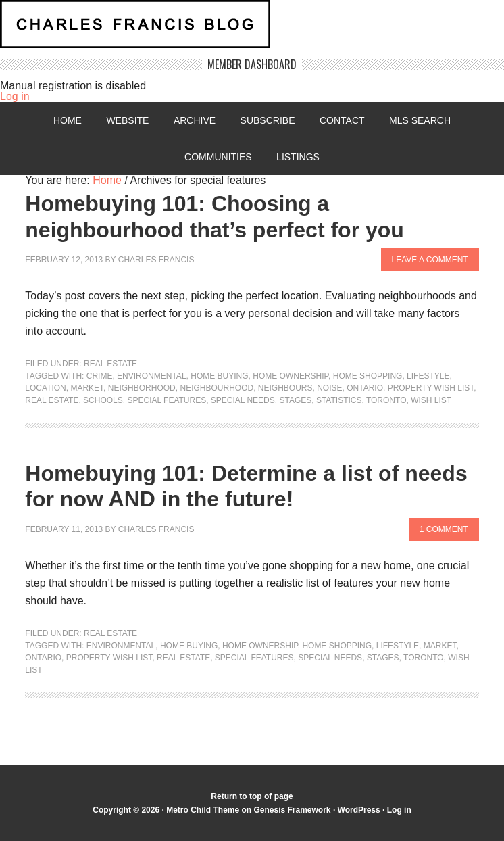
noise (329, 388)
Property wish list (431, 388)
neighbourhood (217, 388)
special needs (243, 400)
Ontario (365, 388)
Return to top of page (252, 796)
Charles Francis (156, 260)
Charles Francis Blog (252, 29)
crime (100, 376)
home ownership (291, 376)
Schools (103, 400)
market (87, 388)
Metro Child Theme (203, 810)
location (45, 388)
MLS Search (420, 120)
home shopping (368, 376)
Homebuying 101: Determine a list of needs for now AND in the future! (246, 486)
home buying (219, 376)
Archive (195, 120)
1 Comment (444, 529)
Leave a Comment (430, 260)
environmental (151, 376)
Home (68, 120)
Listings (298, 157)
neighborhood (142, 388)
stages (295, 400)
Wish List (431, 400)
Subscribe (268, 120)
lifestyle (428, 376)
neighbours (285, 388)
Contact (342, 120)
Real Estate (110, 364)
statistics (339, 400)
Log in (15, 96)
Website (127, 120)
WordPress (359, 810)
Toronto (386, 400)
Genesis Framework (292, 810)
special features (167, 400)
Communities (218, 157)
